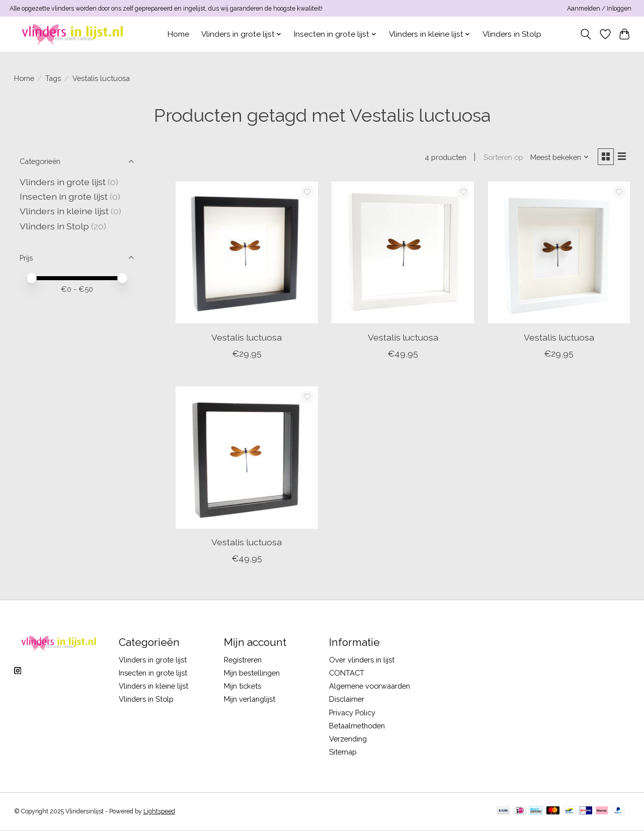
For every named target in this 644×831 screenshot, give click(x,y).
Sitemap (343, 753)
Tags (53, 78)
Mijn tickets (243, 687)
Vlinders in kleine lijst (64, 211)
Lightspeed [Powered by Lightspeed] (159, 812)
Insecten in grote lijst (64, 196)
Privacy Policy (352, 714)
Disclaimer (347, 700)
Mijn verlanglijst (250, 700)
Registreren (243, 661)
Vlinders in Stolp (512, 34)
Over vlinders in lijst (362, 661)
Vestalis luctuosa (247, 338)
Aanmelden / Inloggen (599, 9)
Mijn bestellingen (252, 674)
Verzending (348, 740)
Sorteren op (501, 158)
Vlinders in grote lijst (63, 182)
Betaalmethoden (357, 727)
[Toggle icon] (585, 34)
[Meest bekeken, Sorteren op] (557, 158)
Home (178, 34)
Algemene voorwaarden (370, 687)
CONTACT (347, 674)
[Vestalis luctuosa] (247, 254)
